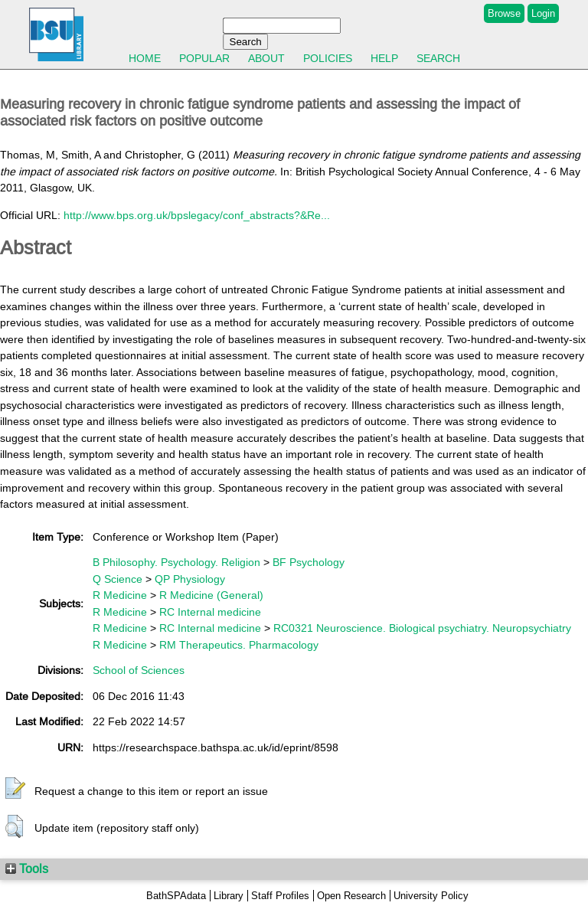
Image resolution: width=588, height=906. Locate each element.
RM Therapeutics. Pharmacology (239, 645)
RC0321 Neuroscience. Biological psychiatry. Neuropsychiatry (422, 628)
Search (438, 58)
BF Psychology (309, 562)
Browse (504, 13)
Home (145, 58)
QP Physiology (190, 579)
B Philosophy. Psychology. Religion (176, 562)
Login (543, 13)
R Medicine (120, 595)
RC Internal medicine (210, 612)
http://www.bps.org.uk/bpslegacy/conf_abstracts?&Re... (197, 215)
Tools (27, 868)
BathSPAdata (176, 896)
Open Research (351, 896)
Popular (204, 58)
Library (229, 896)
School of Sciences (139, 670)
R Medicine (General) (211, 595)
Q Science (118, 579)
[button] (15, 789)
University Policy (431, 896)
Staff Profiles (280, 896)
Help (384, 58)
